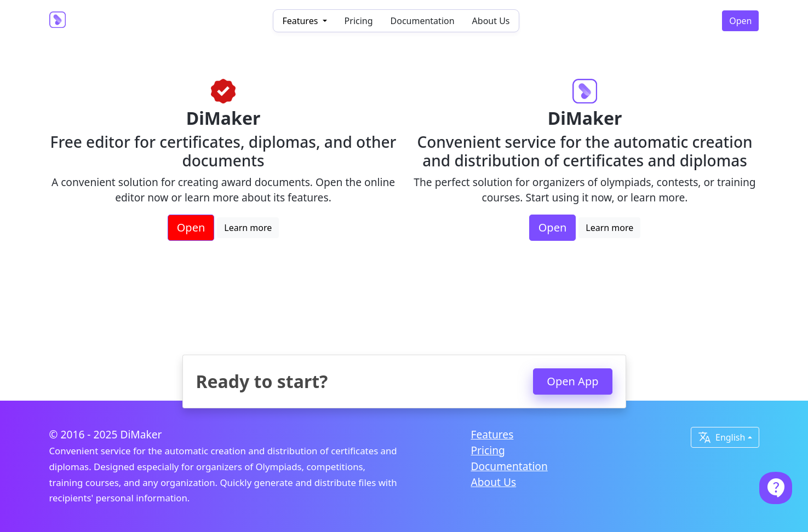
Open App (572, 381)
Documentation (423, 21)
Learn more (248, 228)
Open (740, 21)
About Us (491, 21)
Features (492, 434)
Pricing (359, 21)
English (721, 437)
